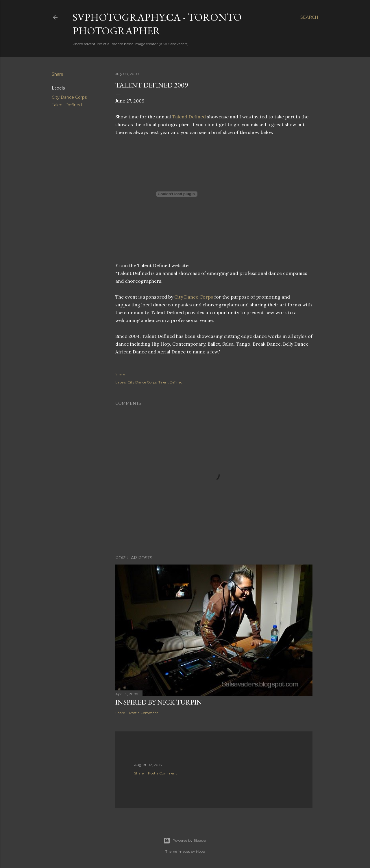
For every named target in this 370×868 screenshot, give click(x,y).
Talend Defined (189, 117)
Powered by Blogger (185, 841)
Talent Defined (67, 105)
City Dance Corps (69, 97)
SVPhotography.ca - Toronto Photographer (157, 24)
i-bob (200, 851)
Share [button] (58, 74)
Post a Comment (144, 713)
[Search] (309, 17)
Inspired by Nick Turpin (159, 702)
